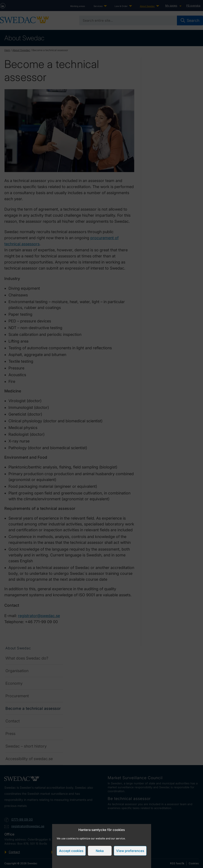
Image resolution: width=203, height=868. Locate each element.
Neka (100, 851)
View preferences (130, 851)
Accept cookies (71, 851)
